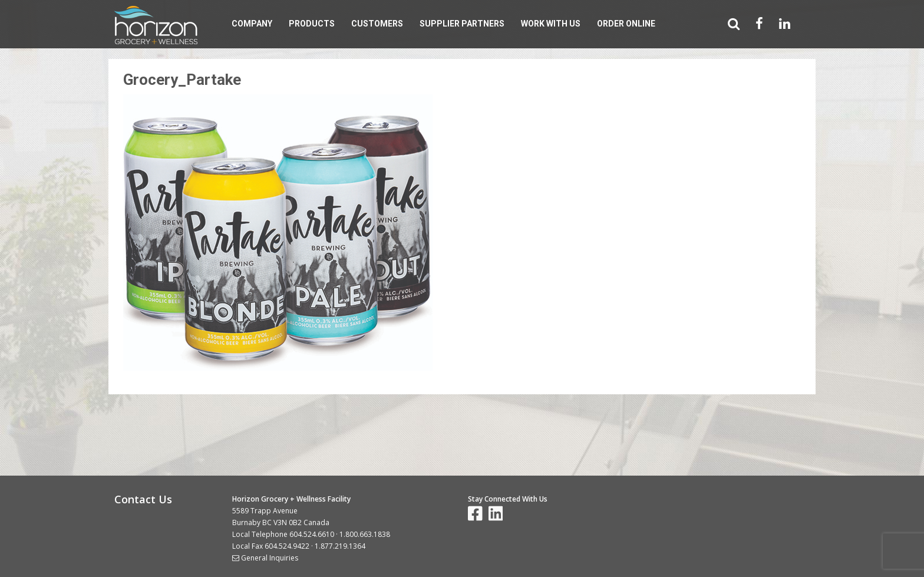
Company (252, 24)
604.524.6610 (312, 534)
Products (312, 24)
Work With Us (551, 24)
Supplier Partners (462, 24)
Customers (377, 24)
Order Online (626, 24)
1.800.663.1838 (365, 534)
